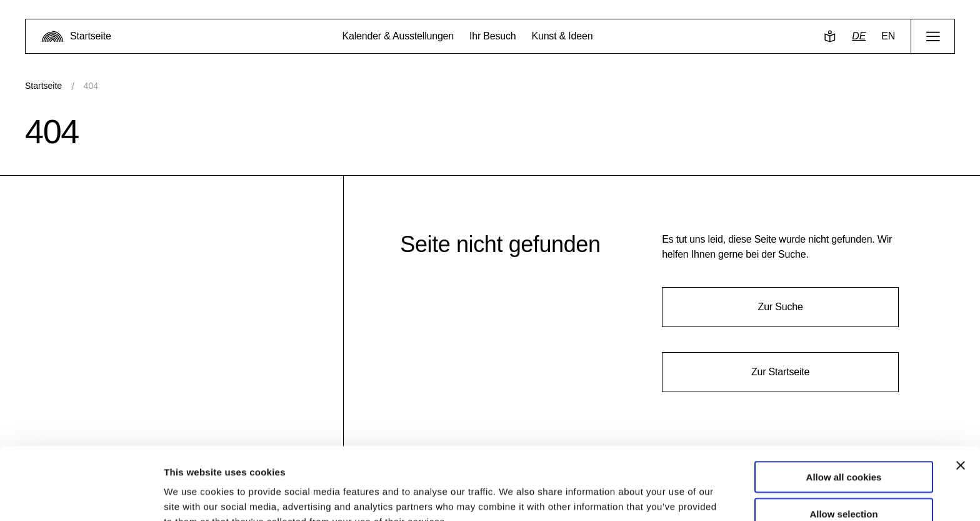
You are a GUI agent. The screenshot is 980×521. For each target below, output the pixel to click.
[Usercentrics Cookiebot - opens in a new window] (81, 497)
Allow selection (843, 448)
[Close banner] (961, 400)
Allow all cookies (844, 411)
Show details (656, 496)
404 (91, 86)
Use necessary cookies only (844, 484)
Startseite (43, 86)
